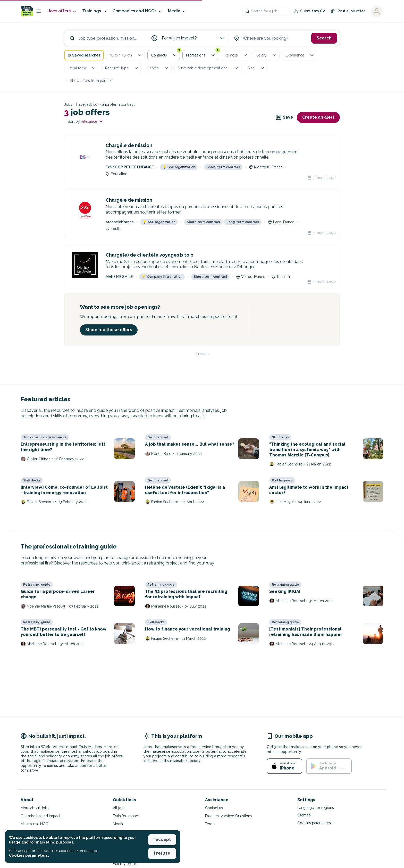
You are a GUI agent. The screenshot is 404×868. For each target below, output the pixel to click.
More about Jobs (35, 808)
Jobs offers (62, 11)
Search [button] (324, 38)
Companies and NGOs (138, 11)
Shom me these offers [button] (109, 330)
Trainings (95, 11)
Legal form (82, 68)
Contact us (214, 808)
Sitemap (304, 815)
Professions (202, 54)
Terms (210, 824)
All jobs (119, 808)
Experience (300, 55)
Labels (158, 68)
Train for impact (126, 816)
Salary (267, 55)
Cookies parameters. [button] (29, 855)
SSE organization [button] (179, 167)
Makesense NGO (35, 824)
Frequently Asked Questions (229, 816)
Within (126, 55)
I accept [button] (162, 840)
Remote (236, 55)
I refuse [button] (162, 853)
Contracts (165, 54)
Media (177, 11)
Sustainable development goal (208, 68)
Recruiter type (122, 68)
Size (256, 68)
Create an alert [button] (318, 117)
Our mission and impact (40, 816)
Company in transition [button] (162, 277)
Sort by (86, 121)
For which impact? (193, 38)
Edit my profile (125, 864)
